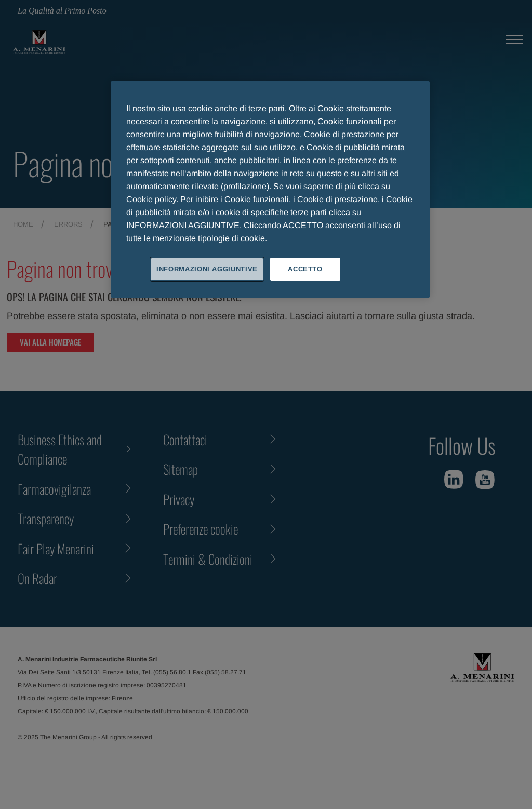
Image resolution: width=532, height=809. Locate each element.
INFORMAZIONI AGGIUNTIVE (207, 269)
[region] (270, 189)
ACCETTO (305, 269)
